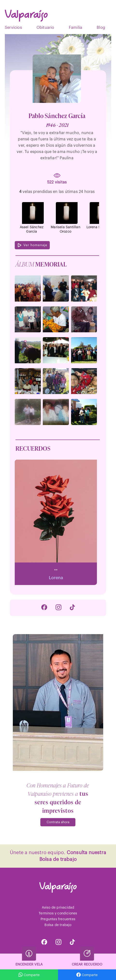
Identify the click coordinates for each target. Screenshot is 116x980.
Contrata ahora (58, 822)
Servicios (13, 28)
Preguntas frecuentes (58, 919)
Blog (101, 28)
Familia (76, 28)
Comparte (87, 975)
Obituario (45, 28)
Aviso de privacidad (58, 908)
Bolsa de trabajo (58, 925)
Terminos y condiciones (58, 913)
